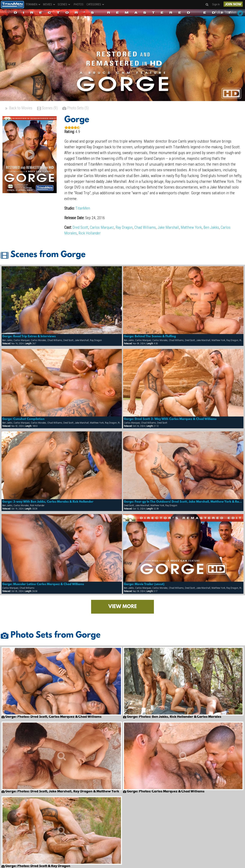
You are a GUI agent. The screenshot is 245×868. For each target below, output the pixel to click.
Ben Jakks (211, 227)
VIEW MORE (123, 607)
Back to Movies (18, 108)
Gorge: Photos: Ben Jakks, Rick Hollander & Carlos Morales (172, 717)
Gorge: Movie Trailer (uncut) (144, 584)
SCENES (64, 4)
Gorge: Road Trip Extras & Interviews (29, 336)
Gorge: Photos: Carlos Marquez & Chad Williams (164, 792)
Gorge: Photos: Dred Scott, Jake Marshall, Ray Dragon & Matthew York (60, 792)
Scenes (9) (47, 108)
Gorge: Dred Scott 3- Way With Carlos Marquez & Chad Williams (170, 419)
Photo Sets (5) (76, 108)
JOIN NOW (233, 4)
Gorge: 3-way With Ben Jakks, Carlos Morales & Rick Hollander (48, 502)
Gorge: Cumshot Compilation (23, 419)
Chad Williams (145, 227)
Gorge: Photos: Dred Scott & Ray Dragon (36, 866)
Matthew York (191, 227)
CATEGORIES (96, 4)
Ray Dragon (124, 227)
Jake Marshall (168, 227)
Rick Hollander (90, 233)
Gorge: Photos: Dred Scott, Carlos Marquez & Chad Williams (51, 717)
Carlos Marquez (102, 227)
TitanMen (83, 208)
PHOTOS (79, 4)
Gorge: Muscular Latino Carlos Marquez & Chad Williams (43, 584)
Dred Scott (80, 227)
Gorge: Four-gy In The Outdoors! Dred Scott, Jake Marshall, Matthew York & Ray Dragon (183, 502)
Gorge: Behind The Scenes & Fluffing (150, 336)
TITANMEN (33, 4)
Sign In (216, 4)
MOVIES (49, 4)
